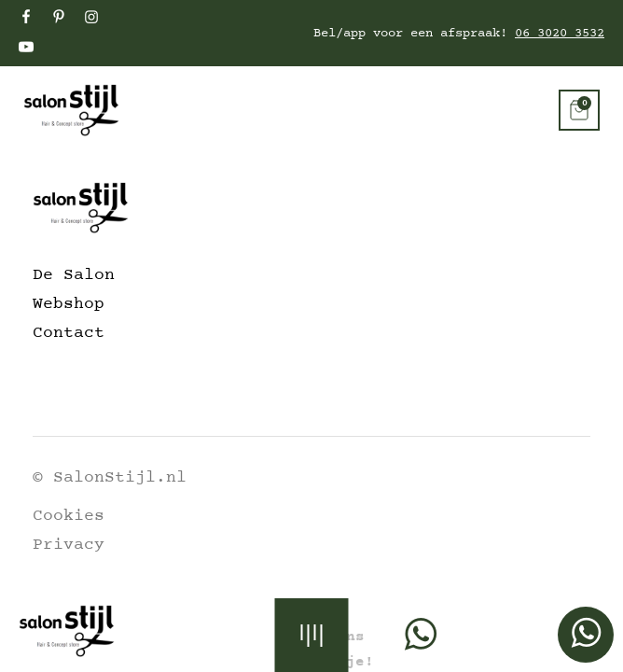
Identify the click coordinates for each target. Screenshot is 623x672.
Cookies (69, 516)
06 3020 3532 (560, 33)
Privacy (69, 545)
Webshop (69, 304)
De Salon (74, 275)
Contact (69, 333)
